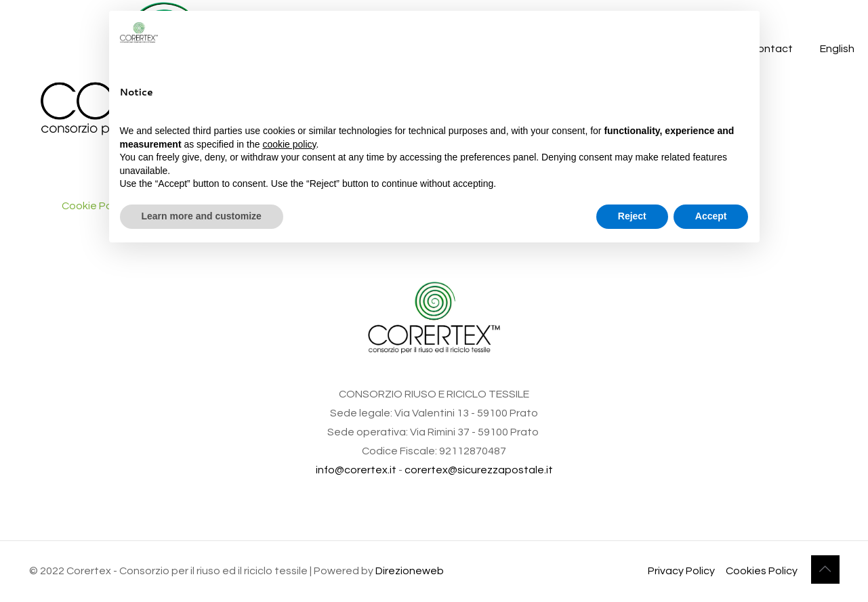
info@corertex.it (356, 470)
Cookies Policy (762, 571)
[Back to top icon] (825, 569)
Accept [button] (711, 216)
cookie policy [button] (289, 144)
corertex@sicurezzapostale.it (479, 470)
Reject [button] (632, 216)
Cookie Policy (95, 206)
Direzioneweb (410, 571)
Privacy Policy (681, 571)
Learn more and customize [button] (202, 216)
